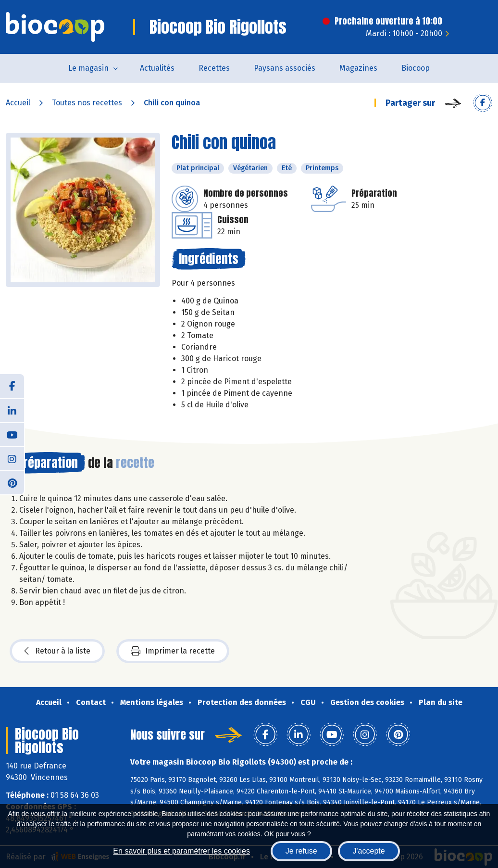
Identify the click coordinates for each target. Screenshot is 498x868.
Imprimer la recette (173, 651)
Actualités (157, 68)
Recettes (214, 68)
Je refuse (301, 851)
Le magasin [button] (88, 68)
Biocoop (416, 68)
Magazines (358, 68)
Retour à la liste (57, 651)
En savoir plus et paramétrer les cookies (181, 851)
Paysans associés (285, 68)
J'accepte (369, 851)
